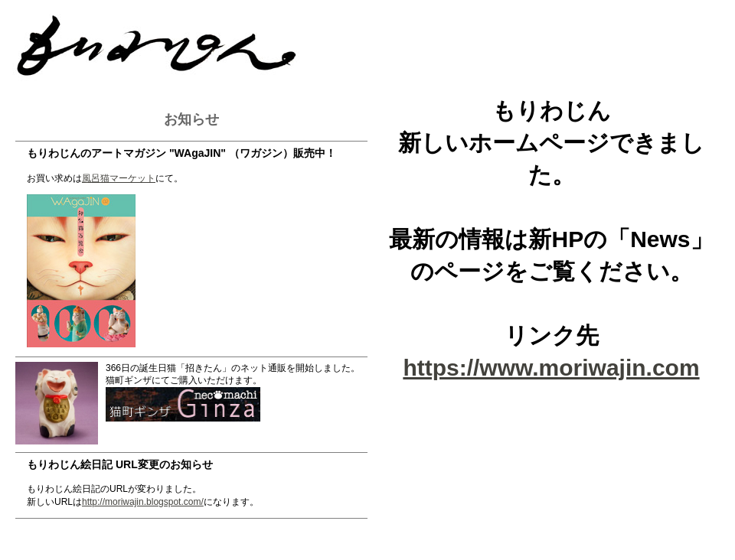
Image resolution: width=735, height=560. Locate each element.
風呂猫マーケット (119, 178)
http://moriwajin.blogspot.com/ (143, 502)
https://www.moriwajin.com (551, 368)
